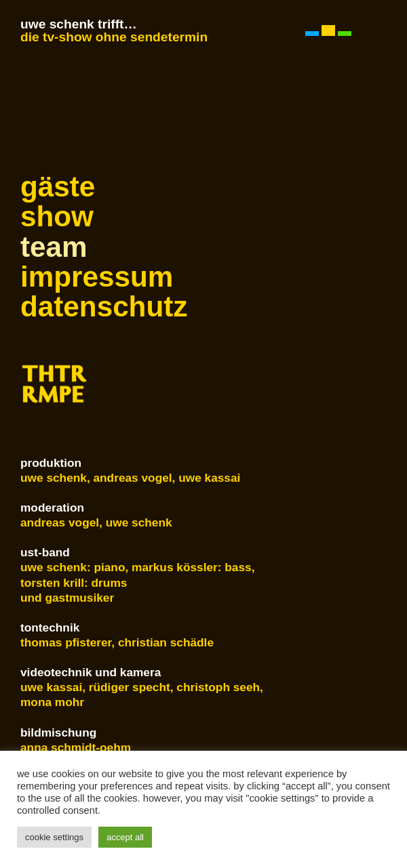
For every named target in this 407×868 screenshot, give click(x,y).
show (57, 217)
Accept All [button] (125, 837)
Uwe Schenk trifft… (79, 24)
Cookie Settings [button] (54, 837)
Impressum (95, 277)
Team (54, 247)
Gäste (58, 187)
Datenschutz (95, 307)
